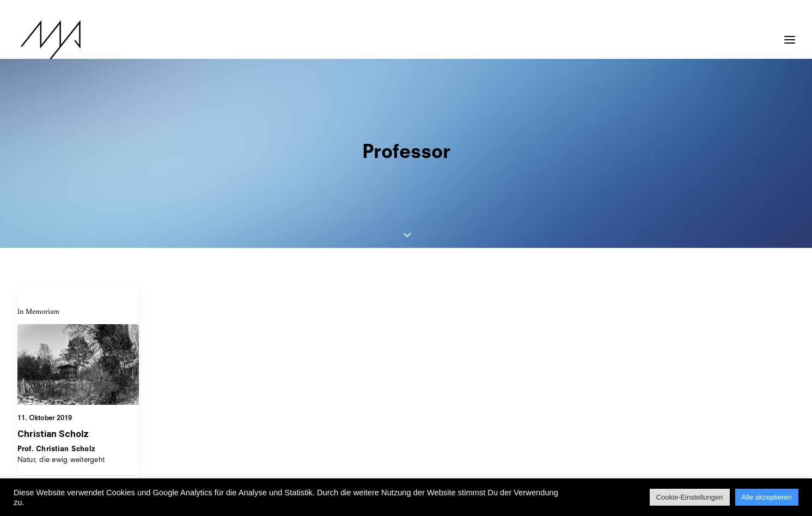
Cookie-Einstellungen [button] (690, 497)
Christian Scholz (53, 372)
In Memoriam (38, 250)
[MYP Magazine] (47, 40)
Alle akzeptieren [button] (767, 497)
